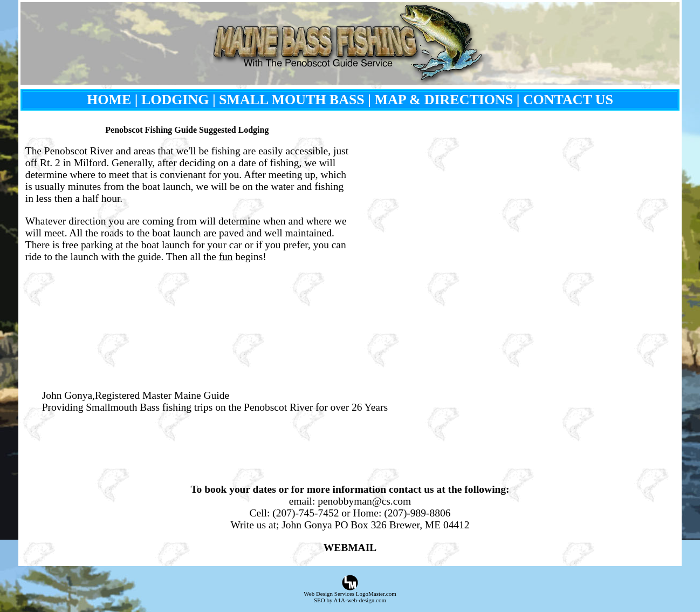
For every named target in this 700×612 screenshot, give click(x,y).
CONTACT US (568, 100)
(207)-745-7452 (306, 513)
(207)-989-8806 (417, 513)
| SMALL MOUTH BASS (289, 100)
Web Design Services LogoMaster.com (350, 594)
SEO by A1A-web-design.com (350, 600)
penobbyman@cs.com (364, 501)
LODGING (175, 100)
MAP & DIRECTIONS (444, 100)
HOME (109, 100)
